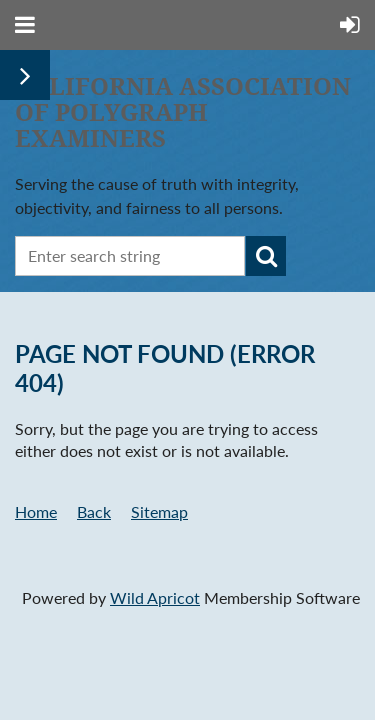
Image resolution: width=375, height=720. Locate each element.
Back (94, 511)
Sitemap (159, 511)
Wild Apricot (155, 597)
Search (266, 256)
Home (36, 511)
